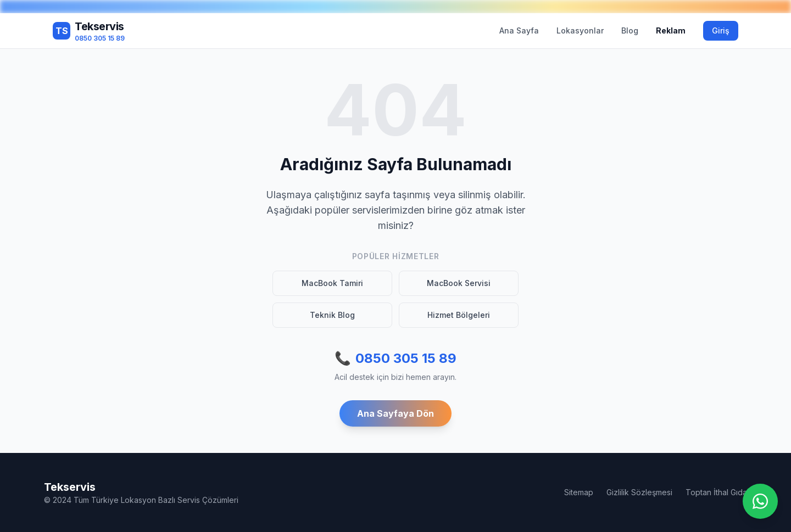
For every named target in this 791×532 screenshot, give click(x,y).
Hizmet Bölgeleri (459, 315)
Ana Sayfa (519, 30)
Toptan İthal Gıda (716, 492)
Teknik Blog (332, 315)
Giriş (721, 30)
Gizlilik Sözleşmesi (639, 492)
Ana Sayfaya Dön (396, 413)
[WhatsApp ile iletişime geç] (760, 501)
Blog (630, 30)
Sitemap (579, 492)
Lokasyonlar (580, 30)
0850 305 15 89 (396, 359)
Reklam (671, 30)
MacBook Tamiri (332, 283)
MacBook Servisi (459, 283)
